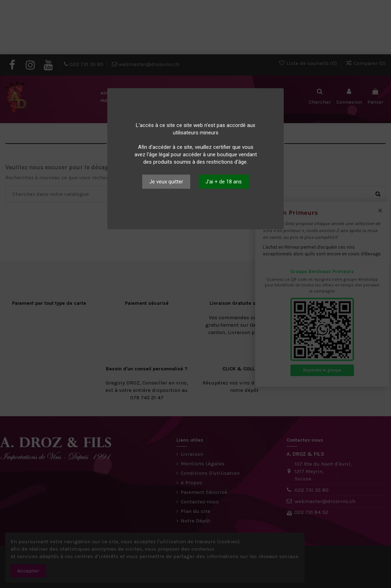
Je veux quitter (166, 182)
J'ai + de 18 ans (224, 182)
